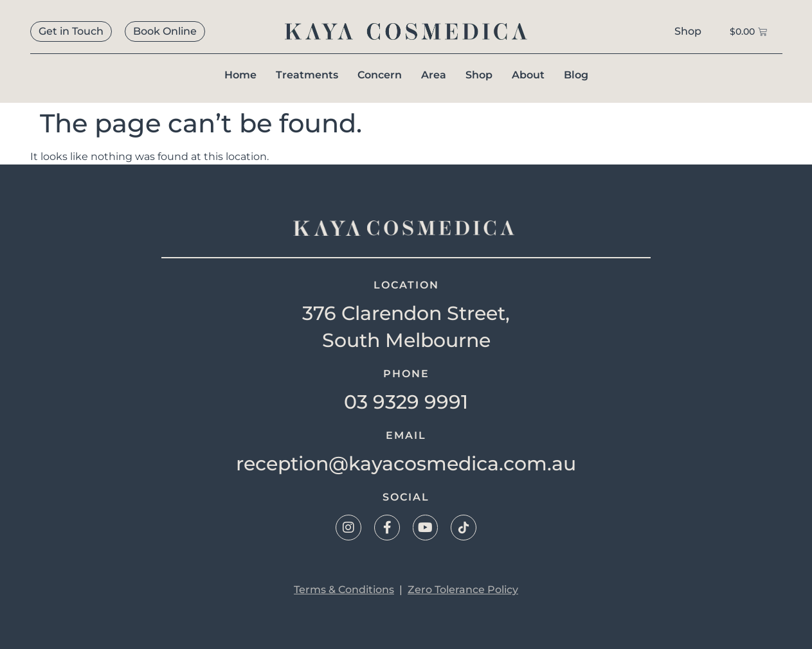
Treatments (307, 75)
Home (240, 75)
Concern (380, 75)
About (528, 75)
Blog (576, 75)
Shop (479, 75)
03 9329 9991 (406, 402)
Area (434, 75)
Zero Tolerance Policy (463, 590)
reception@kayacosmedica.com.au (406, 464)
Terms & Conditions (344, 590)
